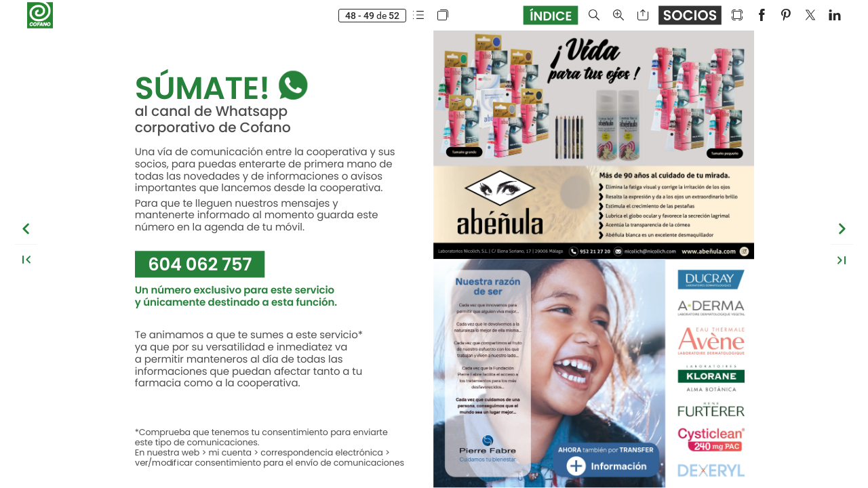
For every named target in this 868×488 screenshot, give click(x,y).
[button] (418, 15)
